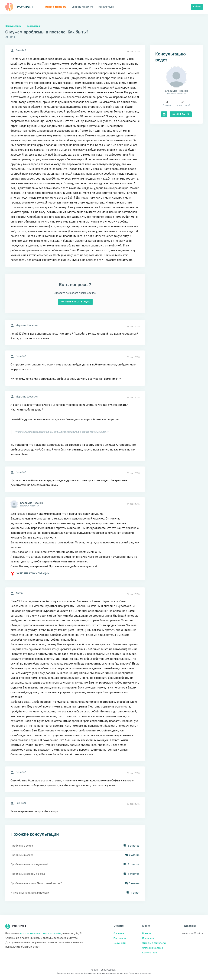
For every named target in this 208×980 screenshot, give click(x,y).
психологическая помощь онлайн (41, 934)
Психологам (120, 938)
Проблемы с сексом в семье (28, 874)
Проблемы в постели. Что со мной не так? (36, 883)
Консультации (13, 26)
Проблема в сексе (22, 846)
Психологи (148, 938)
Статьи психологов (153, 948)
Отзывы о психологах (154, 943)
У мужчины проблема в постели (30, 893)
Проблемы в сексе (22, 855)
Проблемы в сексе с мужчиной (29, 865)
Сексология (33, 26)
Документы (120, 943)
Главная (147, 933)
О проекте (119, 933)
